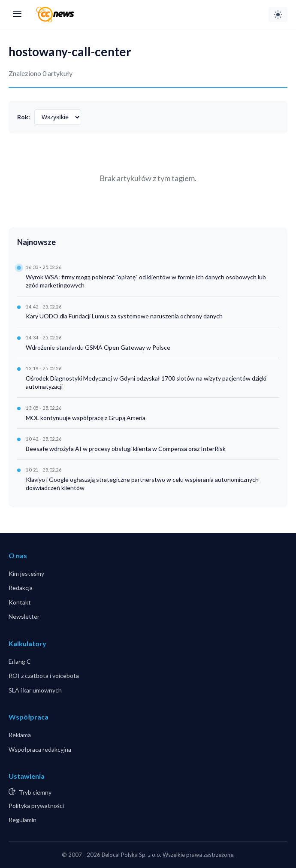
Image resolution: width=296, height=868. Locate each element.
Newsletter (24, 616)
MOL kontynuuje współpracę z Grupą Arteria (86, 418)
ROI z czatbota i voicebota (44, 676)
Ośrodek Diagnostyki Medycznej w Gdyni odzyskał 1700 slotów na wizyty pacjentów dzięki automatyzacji (146, 383)
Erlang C (20, 661)
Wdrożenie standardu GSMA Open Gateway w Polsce (98, 347)
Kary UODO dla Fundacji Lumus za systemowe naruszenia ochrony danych (124, 316)
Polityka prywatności (36, 806)
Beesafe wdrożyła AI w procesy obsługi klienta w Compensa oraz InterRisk (126, 449)
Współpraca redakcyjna (40, 749)
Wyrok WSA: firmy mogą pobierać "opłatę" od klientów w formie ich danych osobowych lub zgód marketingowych (146, 281)
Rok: (24, 117)
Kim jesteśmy (26, 573)
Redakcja (21, 588)
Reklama (20, 735)
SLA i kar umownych (35, 690)
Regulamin (23, 820)
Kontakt (20, 602)
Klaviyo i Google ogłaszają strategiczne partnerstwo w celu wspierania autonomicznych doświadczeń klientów (142, 484)
